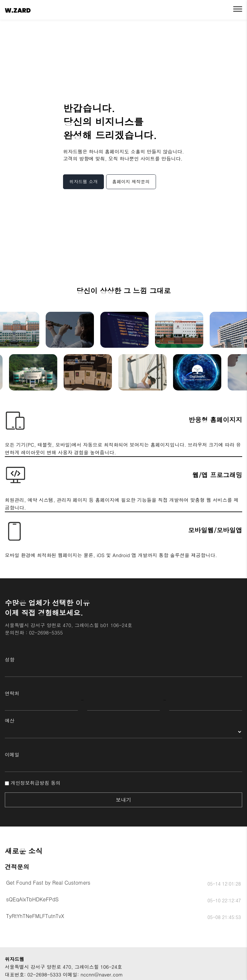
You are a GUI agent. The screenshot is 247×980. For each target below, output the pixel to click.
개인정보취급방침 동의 (33, 783)
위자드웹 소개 (83, 181)
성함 (10, 659)
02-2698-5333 (44, 974)
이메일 (12, 754)
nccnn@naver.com (102, 974)
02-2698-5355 (46, 632)
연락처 (12, 693)
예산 (10, 720)
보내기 (123, 800)
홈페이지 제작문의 (131, 181)
